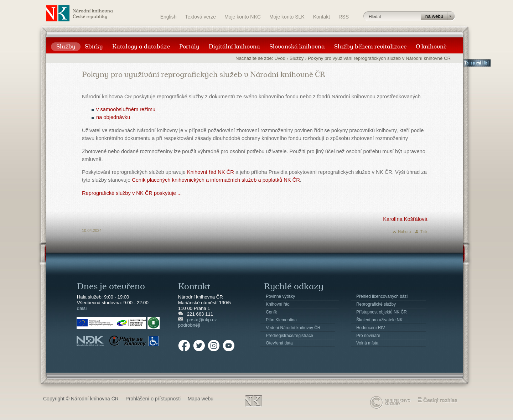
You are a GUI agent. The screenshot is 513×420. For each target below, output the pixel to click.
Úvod (280, 58)
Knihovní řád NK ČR (211, 172)
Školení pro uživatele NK (379, 320)
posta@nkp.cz (202, 320)
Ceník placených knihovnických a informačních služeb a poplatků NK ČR (216, 180)
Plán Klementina (281, 320)
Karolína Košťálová (405, 219)
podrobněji (189, 325)
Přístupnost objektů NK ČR (382, 312)
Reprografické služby (376, 304)
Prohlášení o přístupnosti (153, 399)
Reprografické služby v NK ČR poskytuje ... (132, 193)
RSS (344, 17)
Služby (297, 58)
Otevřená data (279, 343)
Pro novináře (368, 336)
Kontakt (322, 17)
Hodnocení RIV (371, 328)
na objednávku (113, 117)
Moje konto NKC (243, 17)
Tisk (424, 232)
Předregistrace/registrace (289, 336)
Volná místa (367, 343)
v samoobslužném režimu (126, 109)
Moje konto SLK (287, 17)
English (169, 17)
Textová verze (201, 17)
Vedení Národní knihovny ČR (293, 328)
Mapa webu (201, 399)
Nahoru (404, 232)
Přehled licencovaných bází (382, 296)
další (82, 308)
